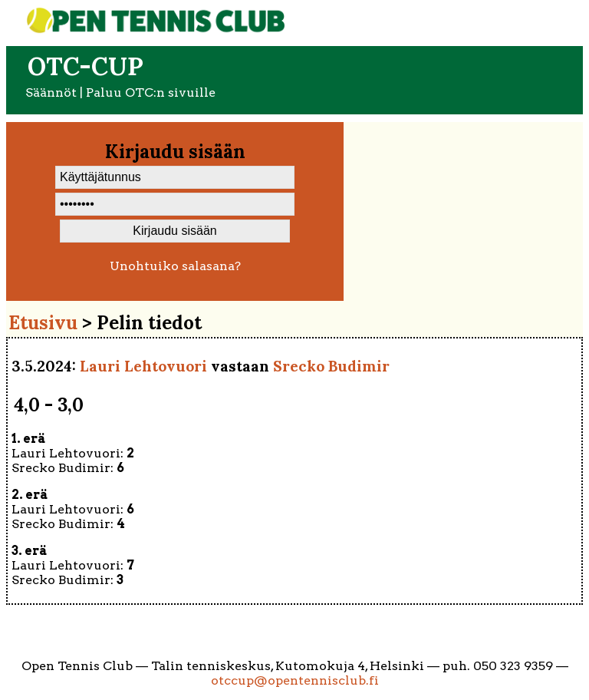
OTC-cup (86, 66)
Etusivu (43, 323)
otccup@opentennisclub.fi (295, 680)
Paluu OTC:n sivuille (151, 92)
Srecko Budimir (331, 366)
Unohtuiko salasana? (175, 266)
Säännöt (51, 92)
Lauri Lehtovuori (143, 366)
